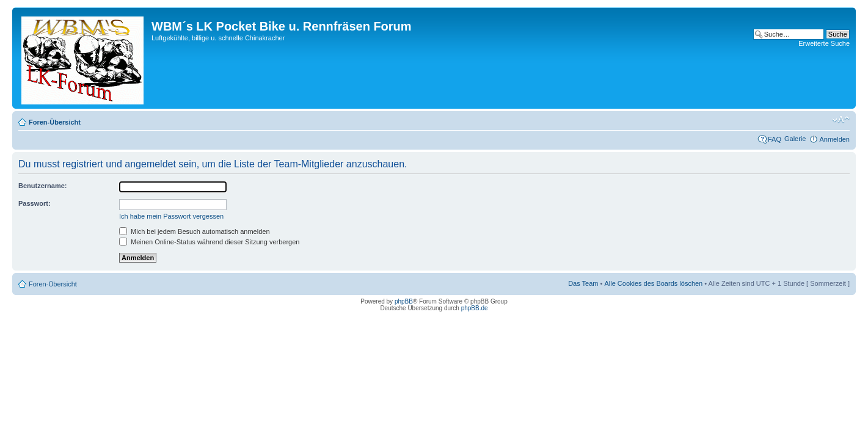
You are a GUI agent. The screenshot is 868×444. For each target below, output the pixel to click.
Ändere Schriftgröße (841, 120)
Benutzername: (42, 186)
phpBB (404, 301)
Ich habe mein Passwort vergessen (171, 216)
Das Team (583, 283)
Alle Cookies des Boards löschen (653, 283)
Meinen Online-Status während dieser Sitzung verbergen (209, 242)
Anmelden (834, 139)
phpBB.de (475, 308)
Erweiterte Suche (824, 43)
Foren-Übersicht (55, 122)
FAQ (775, 139)
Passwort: (35, 203)
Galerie (795, 139)
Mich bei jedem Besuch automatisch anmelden (195, 231)
